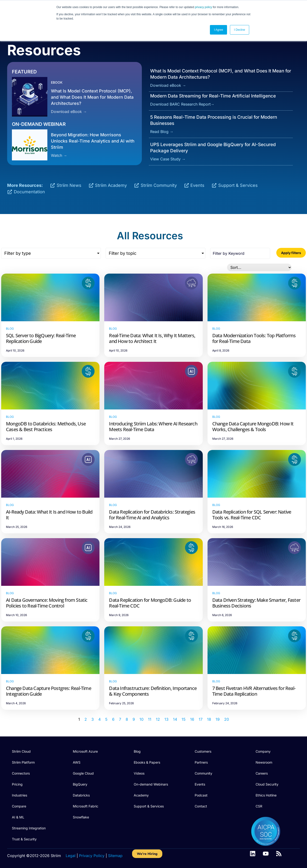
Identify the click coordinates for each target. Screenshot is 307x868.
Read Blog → (162, 132)
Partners (201, 762)
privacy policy (203, 7)
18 (209, 719)
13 (166, 719)
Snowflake (81, 817)
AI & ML (18, 817)
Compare (19, 806)
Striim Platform (23, 762)
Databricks (81, 795)
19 (218, 719)
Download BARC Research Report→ (182, 104)
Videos (139, 773)
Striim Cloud (21, 751)
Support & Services (149, 806)
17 (201, 719)
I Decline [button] (240, 30)
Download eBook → (69, 112)
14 (175, 719)
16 (192, 719)
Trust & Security (24, 839)
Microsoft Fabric (86, 806)
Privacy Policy (92, 856)
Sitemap (115, 856)
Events (200, 784)
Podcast (201, 795)
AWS (77, 762)
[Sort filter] (259, 267)
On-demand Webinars (151, 784)
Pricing (17, 784)
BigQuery (80, 784)
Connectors (21, 773)
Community (203, 773)
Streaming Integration (29, 828)
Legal (71, 856)
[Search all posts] (240, 253)
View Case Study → (168, 159)
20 (227, 719)
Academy (141, 795)
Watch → (59, 155)
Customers (203, 751)
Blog (137, 751)
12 (158, 719)
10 (141, 719)
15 (184, 719)
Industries (20, 795)
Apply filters (291, 253)
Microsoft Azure (85, 751)
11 (150, 719)
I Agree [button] (218, 30)
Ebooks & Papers (147, 762)
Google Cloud (83, 773)
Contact (201, 806)
